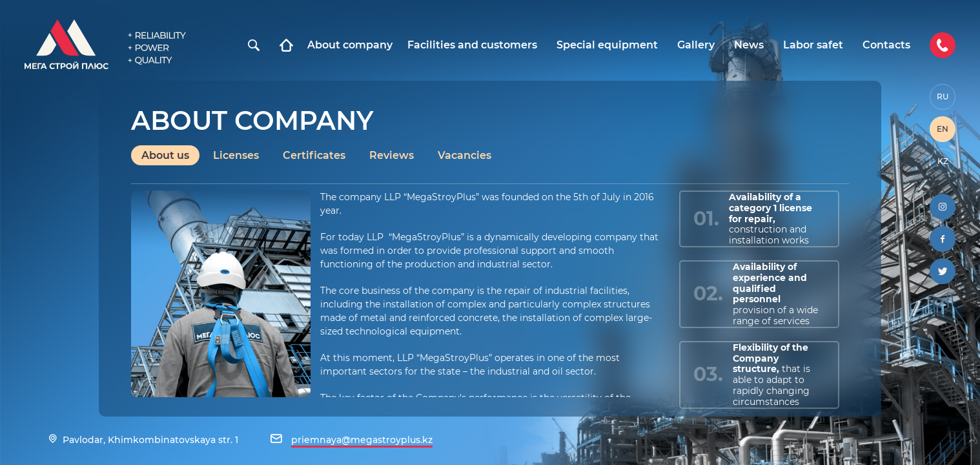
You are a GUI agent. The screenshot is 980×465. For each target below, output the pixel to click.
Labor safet (813, 45)
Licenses (236, 155)
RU (943, 97)
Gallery (696, 45)
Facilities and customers (472, 45)
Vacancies (464, 155)
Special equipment (607, 45)
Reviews (392, 155)
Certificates (314, 155)
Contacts (886, 45)
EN (943, 129)
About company (350, 45)
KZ (943, 161)
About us (165, 155)
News (749, 45)
